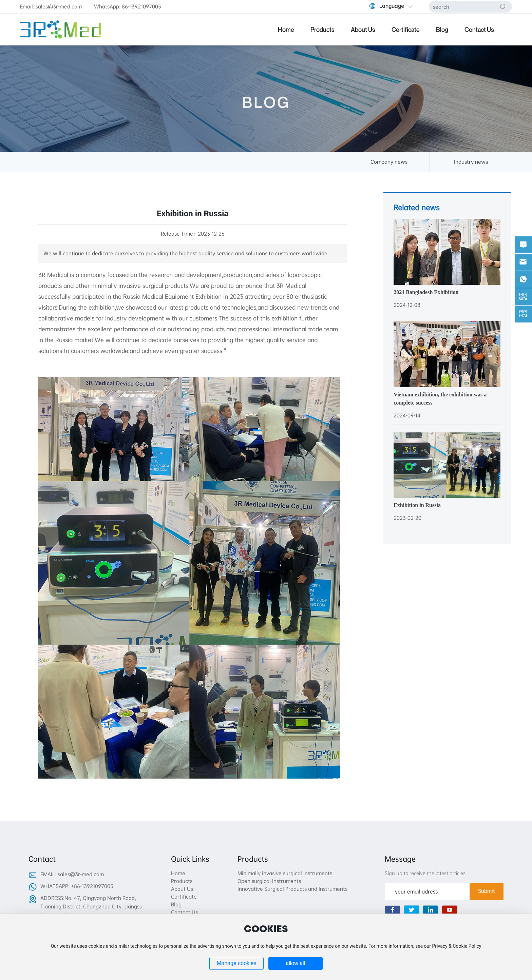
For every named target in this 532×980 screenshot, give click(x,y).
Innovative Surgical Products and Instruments (292, 889)
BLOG (266, 111)
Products (182, 881)
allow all (295, 963)
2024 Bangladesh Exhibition (426, 292)
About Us (182, 889)
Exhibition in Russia (417, 505)
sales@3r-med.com (59, 6)
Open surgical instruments (269, 881)
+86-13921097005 (92, 886)
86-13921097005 (141, 6)
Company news (389, 162)
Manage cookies (237, 963)
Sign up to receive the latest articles (425, 873)
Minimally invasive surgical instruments (285, 873)
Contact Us (184, 912)
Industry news (471, 162)
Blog (176, 904)
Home (178, 873)
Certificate (184, 897)
